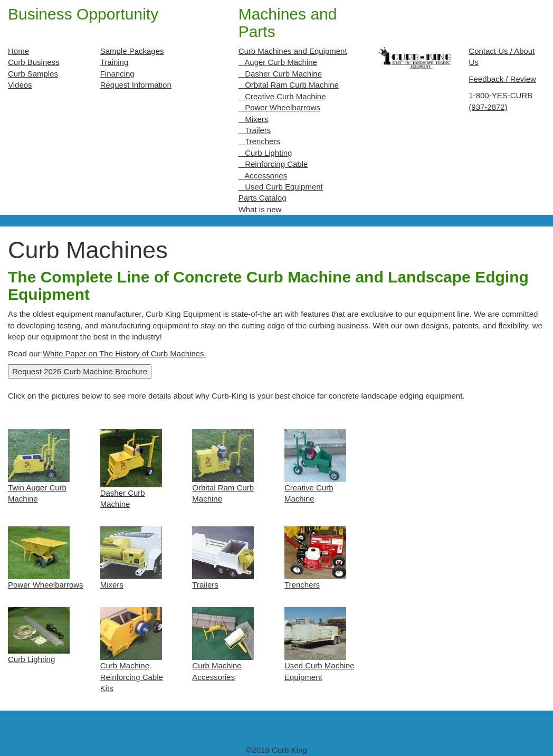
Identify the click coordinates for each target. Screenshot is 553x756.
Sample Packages (132, 51)
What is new (260, 209)
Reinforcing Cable (273, 164)
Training (115, 62)
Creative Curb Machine (282, 96)
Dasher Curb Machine (280, 74)
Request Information (136, 85)
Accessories (263, 176)
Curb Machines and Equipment (293, 51)
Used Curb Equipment (281, 187)
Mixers (254, 119)
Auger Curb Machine (278, 62)
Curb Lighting (265, 153)
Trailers (255, 130)
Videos (20, 85)
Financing (117, 74)
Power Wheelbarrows (279, 107)
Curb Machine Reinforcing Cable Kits (132, 677)
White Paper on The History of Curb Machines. (125, 353)
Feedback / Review (502, 79)
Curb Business (34, 62)
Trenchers (259, 141)
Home (18, 51)
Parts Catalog (263, 198)
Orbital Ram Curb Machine (289, 85)
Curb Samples (33, 74)
